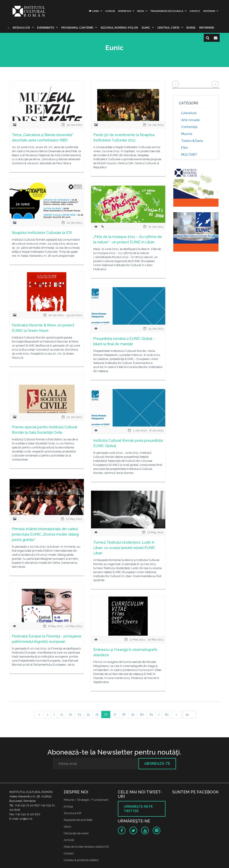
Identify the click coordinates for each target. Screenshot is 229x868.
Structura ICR (73, 813)
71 (62, 715)
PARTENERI (209, 11)
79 (133, 715)
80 (142, 715)
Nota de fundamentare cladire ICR (86, 847)
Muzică (187, 134)
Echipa (68, 806)
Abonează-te (157, 764)
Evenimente (46, 28)
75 (97, 715)
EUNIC (146, 28)
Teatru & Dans (192, 141)
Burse (191, 28)
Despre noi (125, 11)
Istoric (68, 827)
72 (70, 715)
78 (124, 715)
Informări (207, 28)
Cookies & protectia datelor (81, 860)
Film (184, 148)
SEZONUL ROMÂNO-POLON (119, 28)
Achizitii (69, 840)
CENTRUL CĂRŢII (168, 28)
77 (115, 715)
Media (141, 11)
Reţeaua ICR (21, 28)
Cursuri (110, 11)
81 (151, 715)
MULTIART (189, 155)
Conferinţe (189, 127)
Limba (94, 11)
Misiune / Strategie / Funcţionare (86, 800)
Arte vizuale (190, 120)
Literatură (189, 113)
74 (88, 715)
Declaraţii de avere (76, 833)
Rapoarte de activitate (78, 820)
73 (79, 715)
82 (167, 715)
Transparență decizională (167, 11)
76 (106, 715)
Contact (195, 11)
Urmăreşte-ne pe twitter (138, 809)
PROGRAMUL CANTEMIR (77, 28)
